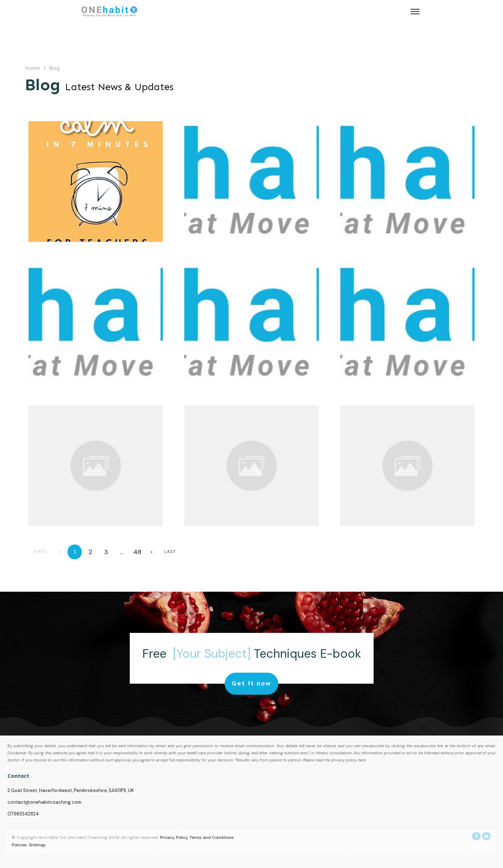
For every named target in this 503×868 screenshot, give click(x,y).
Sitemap (37, 845)
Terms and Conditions (212, 837)
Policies (19, 845)
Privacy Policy (174, 837)
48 (137, 552)
